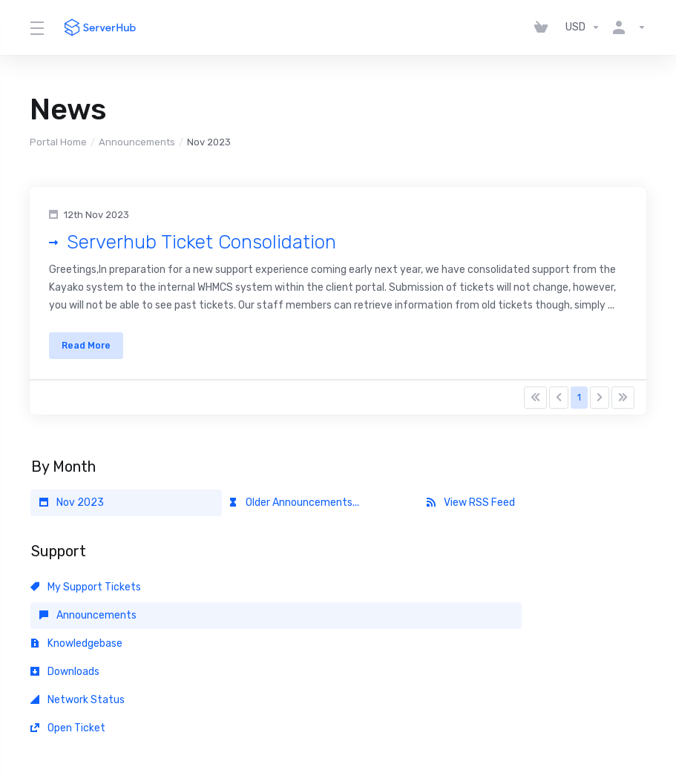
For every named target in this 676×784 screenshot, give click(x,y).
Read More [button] (92, 350)
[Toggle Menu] (36, 27)
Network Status (276, 623)
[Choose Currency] (583, 27)
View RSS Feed (471, 511)
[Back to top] (384, 722)
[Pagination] (535, 406)
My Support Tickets (86, 595)
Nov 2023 (72, 511)
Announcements (137, 142)
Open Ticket (464, 623)
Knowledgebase (473, 595)
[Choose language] (320, 726)
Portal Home (58, 142)
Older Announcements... (294, 511)
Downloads (65, 623)
